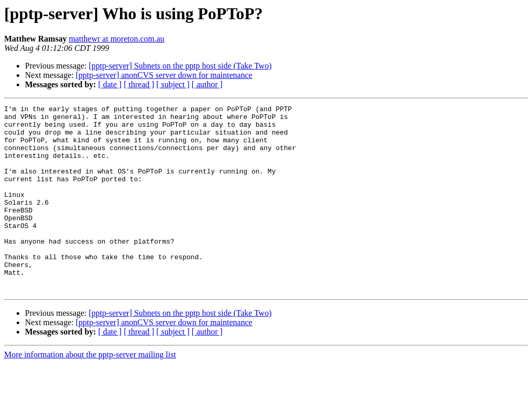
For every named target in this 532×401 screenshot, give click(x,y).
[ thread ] (139, 84)
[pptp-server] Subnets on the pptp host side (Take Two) (180, 66)
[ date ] (110, 84)
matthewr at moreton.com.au (116, 39)
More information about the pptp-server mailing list (90, 392)
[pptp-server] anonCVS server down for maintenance (164, 75)
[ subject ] (173, 84)
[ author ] (207, 84)
